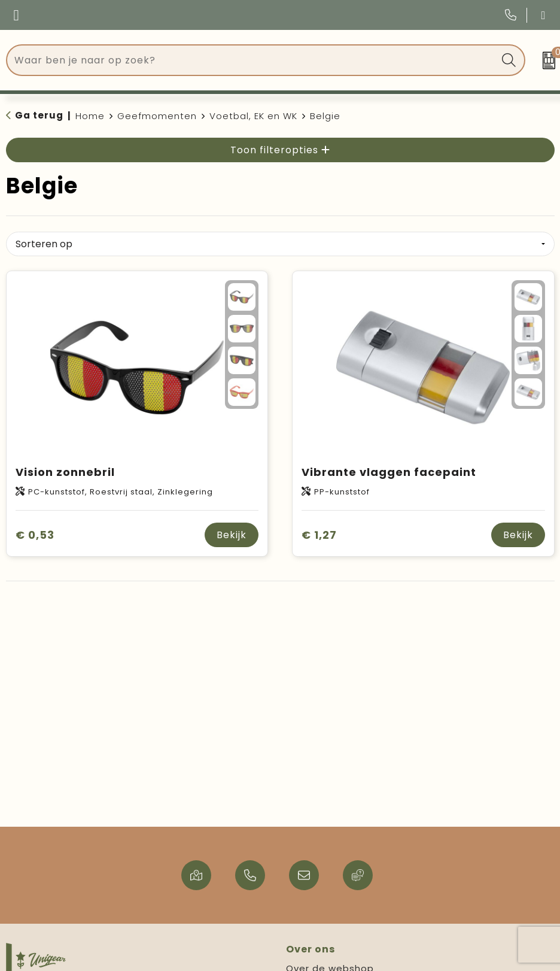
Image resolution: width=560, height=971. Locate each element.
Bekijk (232, 535)
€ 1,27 (319, 535)
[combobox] (252, 60)
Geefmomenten (157, 116)
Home (90, 116)
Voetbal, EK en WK (253, 116)
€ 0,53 (35, 535)
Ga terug (39, 115)
